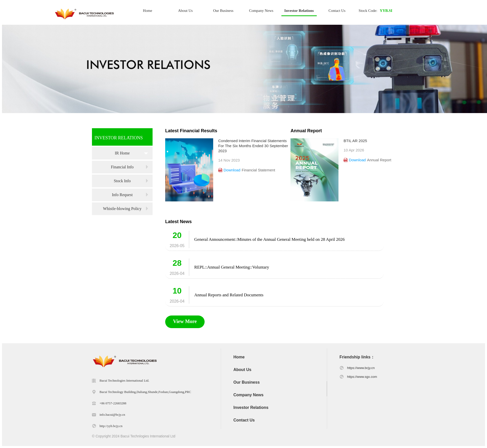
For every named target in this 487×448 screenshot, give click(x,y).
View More (185, 321)
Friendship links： (357, 357)
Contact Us (337, 11)
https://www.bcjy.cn (361, 368)
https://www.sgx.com (362, 377)
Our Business (223, 11)
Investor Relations (299, 11)
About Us (185, 11)
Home (148, 11)
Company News (261, 11)
